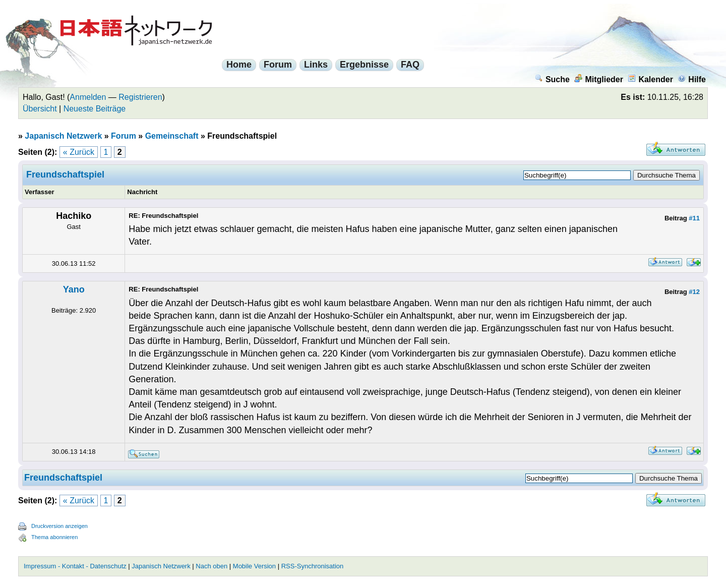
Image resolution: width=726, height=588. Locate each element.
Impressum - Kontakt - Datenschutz (75, 566)
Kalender (650, 79)
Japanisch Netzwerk (63, 136)
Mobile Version (254, 566)
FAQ (410, 65)
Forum (278, 65)
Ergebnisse (364, 65)
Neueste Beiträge (95, 109)
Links (316, 65)
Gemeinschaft (172, 136)
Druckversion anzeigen (59, 526)
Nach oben (211, 566)
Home (239, 65)
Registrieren (140, 97)
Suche (552, 79)
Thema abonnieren (54, 537)
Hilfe (692, 79)
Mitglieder (599, 79)
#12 (694, 292)
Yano (74, 289)
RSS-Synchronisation (313, 566)
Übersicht (40, 109)
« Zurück (79, 152)
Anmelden (88, 97)
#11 (694, 218)
